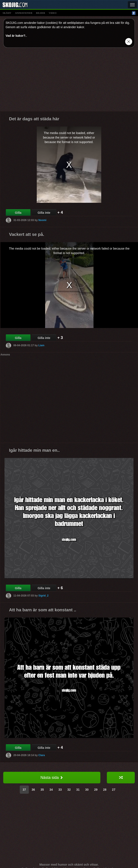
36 (33, 790)
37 (24, 790)
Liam (41, 345)
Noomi (42, 220)
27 (114, 790)
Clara (41, 755)
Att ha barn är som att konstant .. (43, 610)
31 (78, 790)
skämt (7, 13)
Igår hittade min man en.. (34, 450)
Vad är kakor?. (16, 36)
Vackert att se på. (27, 234)
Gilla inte (44, 213)
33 (60, 790)
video (53, 13)
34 (51, 790)
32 (69, 790)
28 (105, 790)
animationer (24, 13)
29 (96, 790)
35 (42, 790)
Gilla (18, 213)
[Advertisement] (69, 81)
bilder (41, 13)
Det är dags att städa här (34, 119)
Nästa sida (52, 778)
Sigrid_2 (43, 596)
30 (87, 790)
